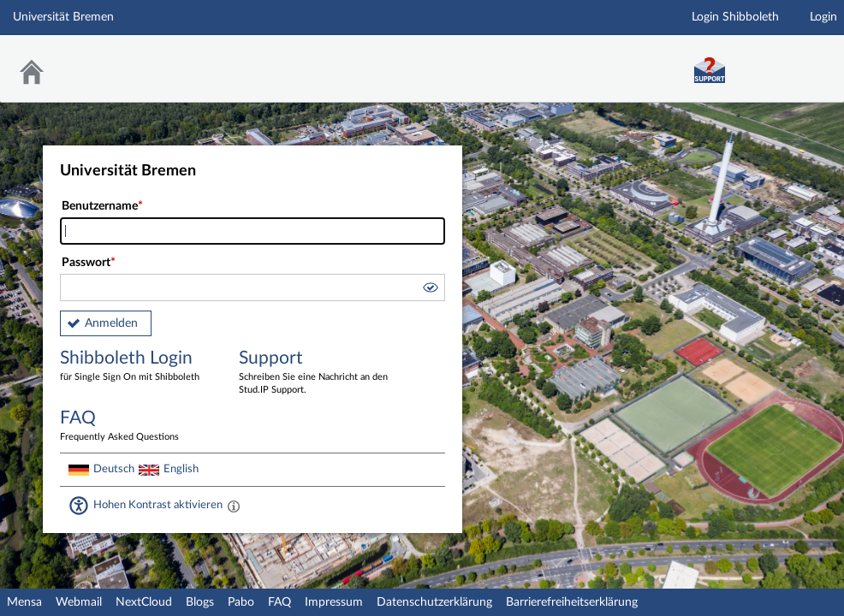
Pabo (241, 602)
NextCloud (144, 602)
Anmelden (111, 323)
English (181, 469)
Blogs (200, 602)
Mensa (24, 602)
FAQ (279, 602)
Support (316, 373)
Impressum (334, 602)
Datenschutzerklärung (434, 602)
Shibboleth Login (137, 367)
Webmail (79, 602)
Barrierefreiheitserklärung (572, 602)
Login (823, 17)
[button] (430, 290)
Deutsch (114, 469)
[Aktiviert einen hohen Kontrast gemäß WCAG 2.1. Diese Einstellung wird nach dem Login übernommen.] (234, 506)
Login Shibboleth (735, 17)
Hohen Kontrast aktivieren (158, 505)
